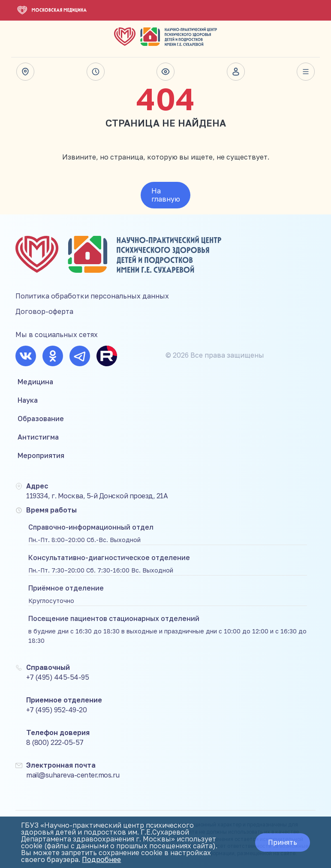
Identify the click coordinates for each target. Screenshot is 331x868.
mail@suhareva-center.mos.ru (73, 775)
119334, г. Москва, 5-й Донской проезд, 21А (97, 496)
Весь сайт (306, 72)
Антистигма (38, 437)
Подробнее (101, 859)
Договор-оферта (44, 311)
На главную (166, 195)
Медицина (35, 382)
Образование (41, 419)
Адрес (25, 72)
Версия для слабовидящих (165, 72)
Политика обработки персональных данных (92, 296)
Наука (28, 400)
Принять (283, 842)
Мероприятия (41, 455)
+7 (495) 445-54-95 (57, 677)
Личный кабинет (236, 72)
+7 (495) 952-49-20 (56, 710)
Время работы (96, 72)
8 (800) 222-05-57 (55, 742)
